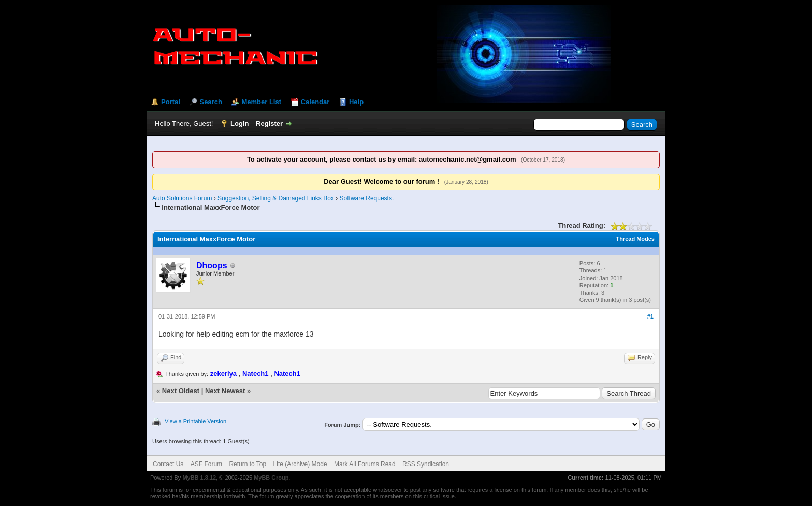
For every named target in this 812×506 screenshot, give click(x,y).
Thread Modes (635, 239)
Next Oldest (181, 391)
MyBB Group (271, 478)
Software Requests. (367, 198)
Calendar (315, 102)
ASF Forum (206, 464)
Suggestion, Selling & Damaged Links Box (276, 198)
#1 (650, 316)
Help (356, 102)
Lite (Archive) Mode (300, 464)
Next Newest (225, 391)
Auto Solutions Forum (182, 198)
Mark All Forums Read (365, 464)
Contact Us (168, 464)
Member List (261, 102)
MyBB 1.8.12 (199, 478)
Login (240, 124)
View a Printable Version (195, 421)
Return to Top (248, 464)
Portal (171, 102)
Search (211, 102)
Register (269, 124)
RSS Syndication (426, 464)
